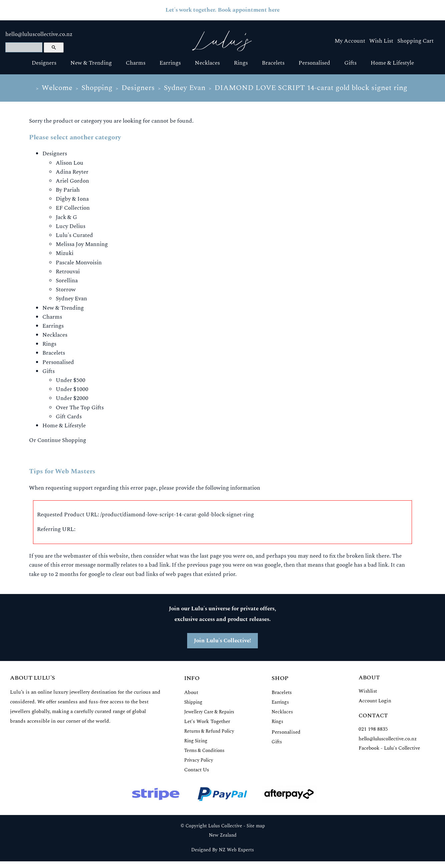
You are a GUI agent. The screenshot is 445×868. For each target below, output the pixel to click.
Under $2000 (72, 398)
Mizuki (65, 253)
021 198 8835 (373, 729)
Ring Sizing (196, 741)
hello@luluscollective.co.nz (39, 34)
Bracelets (273, 63)
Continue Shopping (62, 440)
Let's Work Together (207, 721)
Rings (241, 63)
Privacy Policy (199, 760)
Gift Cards (69, 417)
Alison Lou (70, 163)
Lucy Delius (71, 226)
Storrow (66, 290)
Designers (44, 63)
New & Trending (91, 63)
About (191, 692)
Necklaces (207, 63)
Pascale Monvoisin (79, 263)
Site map (256, 826)
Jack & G (66, 217)
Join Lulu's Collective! (222, 641)
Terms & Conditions (204, 750)
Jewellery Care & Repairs (209, 712)
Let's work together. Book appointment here (222, 10)
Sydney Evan (185, 88)
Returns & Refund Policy (209, 731)
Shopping (97, 88)
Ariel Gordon (72, 181)
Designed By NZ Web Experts (222, 850)
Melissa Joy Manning (82, 244)
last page (211, 556)
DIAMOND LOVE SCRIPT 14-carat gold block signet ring (311, 88)
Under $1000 (72, 389)
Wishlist (368, 691)
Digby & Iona (72, 199)
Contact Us (197, 770)
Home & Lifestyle (392, 63)
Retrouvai (68, 272)
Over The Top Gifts (80, 408)
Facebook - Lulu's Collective (389, 748)
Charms (136, 63)
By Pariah (68, 190)
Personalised (314, 63)
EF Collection (73, 208)
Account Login (375, 701)
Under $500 (71, 380)
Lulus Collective (225, 826)
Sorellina (67, 281)
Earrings (170, 63)
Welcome (57, 88)
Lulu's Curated (74, 235)
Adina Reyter (72, 172)
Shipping (193, 702)
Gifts (350, 63)
